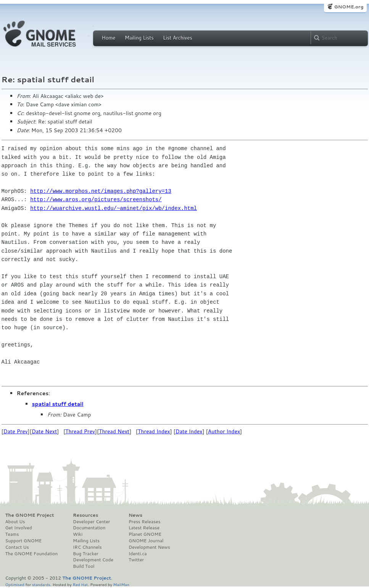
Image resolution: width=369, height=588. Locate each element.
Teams (12, 534)
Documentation (89, 528)
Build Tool (84, 566)
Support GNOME (24, 541)
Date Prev (16, 431)
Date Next (44, 431)
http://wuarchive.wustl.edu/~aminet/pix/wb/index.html (114, 208)
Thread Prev (80, 431)
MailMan (121, 584)
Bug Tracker (86, 554)
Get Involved (19, 528)
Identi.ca (138, 554)
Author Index (224, 431)
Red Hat (80, 584)
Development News (149, 547)
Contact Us (17, 547)
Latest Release (144, 528)
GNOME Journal (146, 541)
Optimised (15, 584)
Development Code (93, 560)
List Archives (177, 38)
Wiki (78, 534)
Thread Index (154, 431)
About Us (15, 522)
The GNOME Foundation (32, 554)
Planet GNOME (145, 534)
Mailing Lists (139, 38)
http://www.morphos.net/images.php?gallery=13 (101, 191)
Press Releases (144, 522)
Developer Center (91, 522)
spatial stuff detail (58, 404)
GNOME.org (349, 7)
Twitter (136, 560)
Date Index (189, 431)
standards (41, 584)
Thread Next (114, 431)
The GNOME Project (30, 515)
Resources (85, 515)
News (135, 515)
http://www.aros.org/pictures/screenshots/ (96, 199)
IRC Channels (87, 547)
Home (109, 38)
